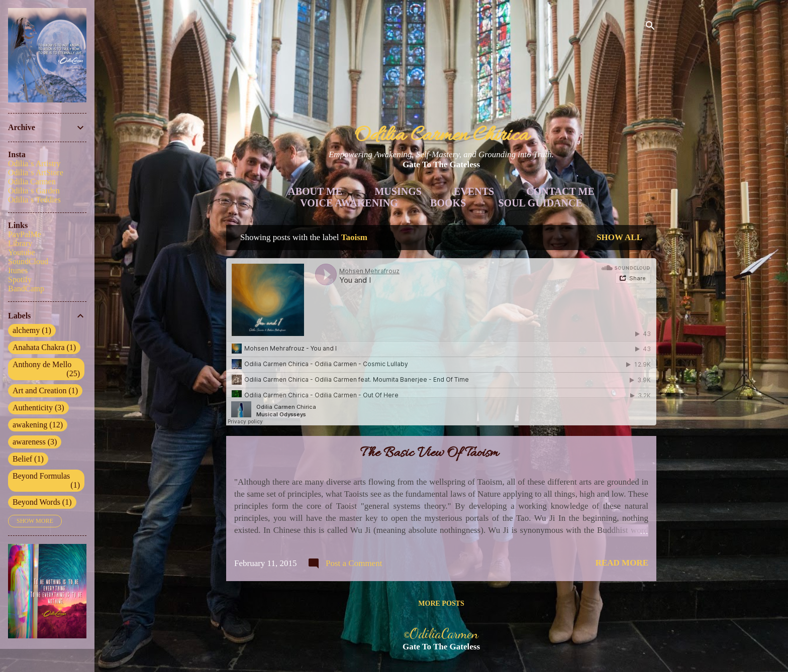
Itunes (18, 270)
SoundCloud (28, 261)
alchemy (32, 330)
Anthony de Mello (46, 369)
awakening (38, 425)
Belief (28, 459)
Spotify (20, 279)
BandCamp (26, 289)
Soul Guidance (540, 203)
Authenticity (38, 408)
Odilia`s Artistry (34, 163)
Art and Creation (45, 391)
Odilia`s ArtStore (36, 173)
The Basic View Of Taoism (429, 454)
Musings (398, 191)
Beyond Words (42, 502)
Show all (619, 237)
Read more (622, 563)
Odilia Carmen (32, 182)
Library (20, 243)
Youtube (22, 252)
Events (474, 191)
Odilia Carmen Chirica (441, 136)
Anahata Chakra (44, 348)
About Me (315, 191)
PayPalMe (25, 234)
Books (448, 203)
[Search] (650, 27)
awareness (35, 442)
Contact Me (560, 191)
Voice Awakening (349, 203)
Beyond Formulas (46, 481)
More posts (441, 603)
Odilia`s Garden (34, 191)
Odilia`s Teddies (34, 200)
